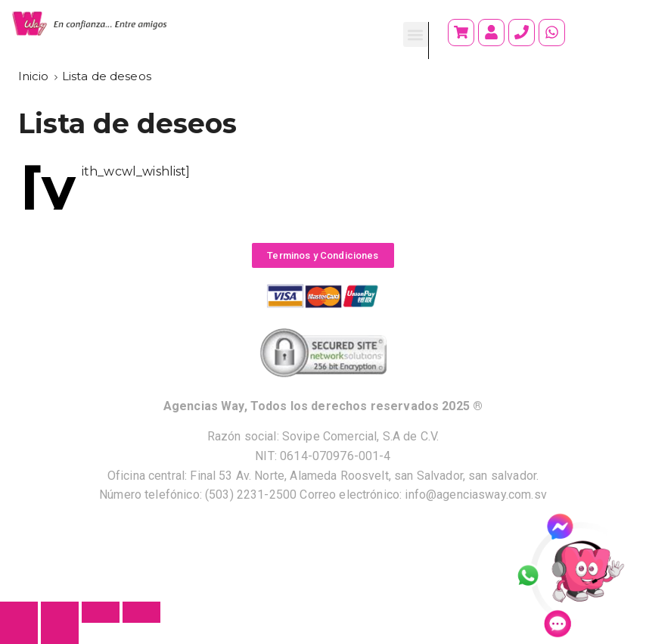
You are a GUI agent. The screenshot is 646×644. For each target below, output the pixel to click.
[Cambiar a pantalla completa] (101, 612)
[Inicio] (34, 76)
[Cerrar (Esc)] (19, 612)
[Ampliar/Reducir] (141, 612)
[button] (416, 34)
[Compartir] (60, 612)
